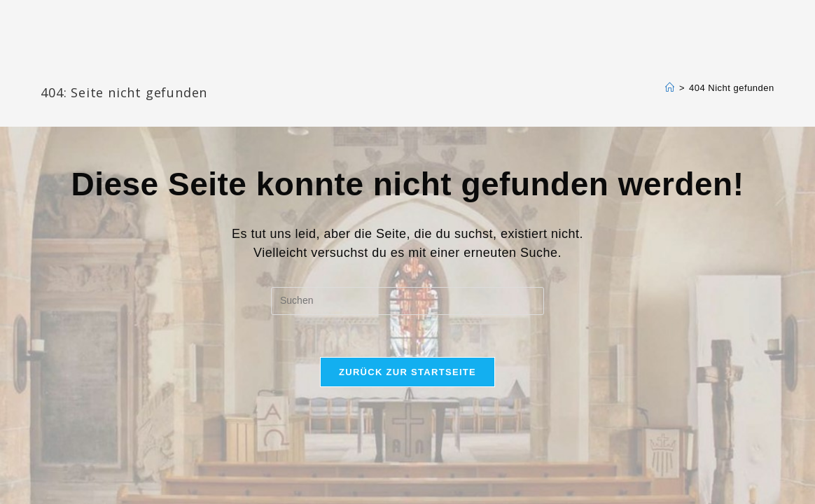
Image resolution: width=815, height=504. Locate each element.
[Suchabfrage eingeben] (407, 301)
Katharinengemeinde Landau (160, 70)
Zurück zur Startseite (407, 372)
